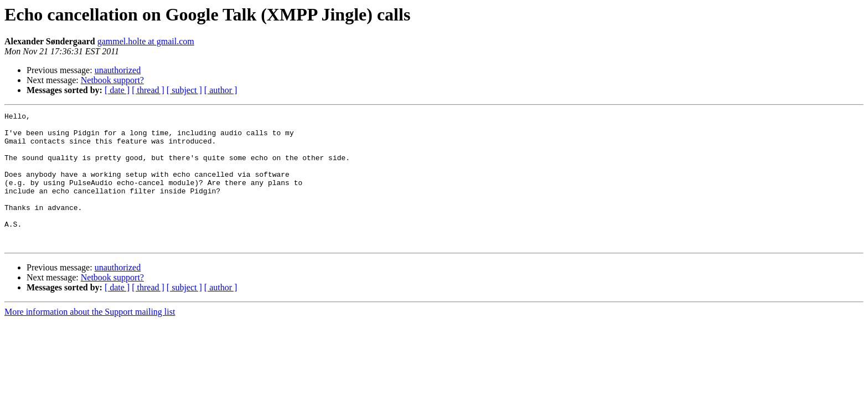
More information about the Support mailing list (90, 338)
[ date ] (117, 90)
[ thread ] (148, 90)
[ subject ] (184, 90)
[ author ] (221, 90)
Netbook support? (112, 80)
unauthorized (118, 70)
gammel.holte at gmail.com (146, 41)
